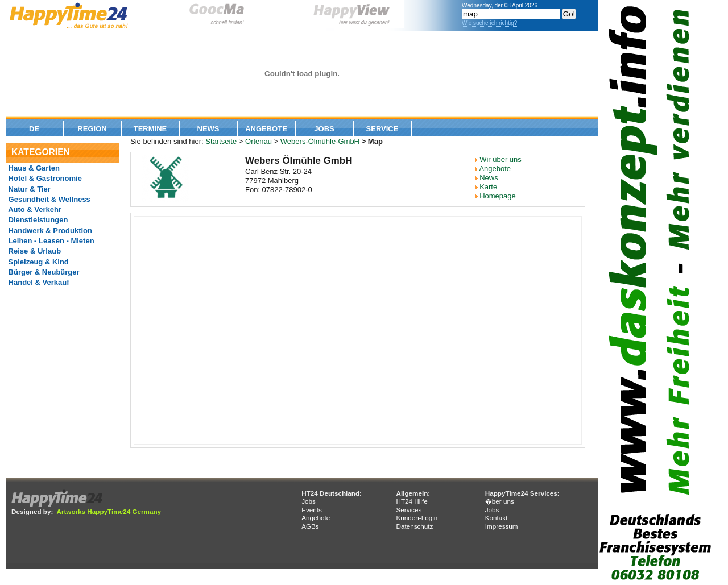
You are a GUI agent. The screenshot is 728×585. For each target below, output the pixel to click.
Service (382, 129)
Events (312, 510)
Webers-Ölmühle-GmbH (320, 141)
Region (92, 129)
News (208, 129)
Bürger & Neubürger (43, 272)
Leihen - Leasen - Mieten (50, 241)
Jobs (324, 129)
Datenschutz (414, 526)
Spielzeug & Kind (38, 262)
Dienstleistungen (37, 220)
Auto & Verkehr (34, 209)
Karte (488, 187)
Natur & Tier (28, 189)
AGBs (310, 526)
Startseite (221, 141)
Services (409, 510)
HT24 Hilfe (411, 501)
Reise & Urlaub (34, 251)
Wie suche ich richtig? (489, 23)
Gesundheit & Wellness (48, 199)
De (34, 129)
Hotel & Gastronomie (44, 178)
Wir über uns (500, 159)
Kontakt (497, 518)
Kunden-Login (417, 518)
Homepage (498, 196)
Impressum (502, 526)
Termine (150, 129)
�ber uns (500, 501)
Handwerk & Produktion (49, 231)
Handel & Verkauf (38, 282)
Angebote (266, 129)
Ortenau (258, 141)
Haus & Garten (33, 168)
